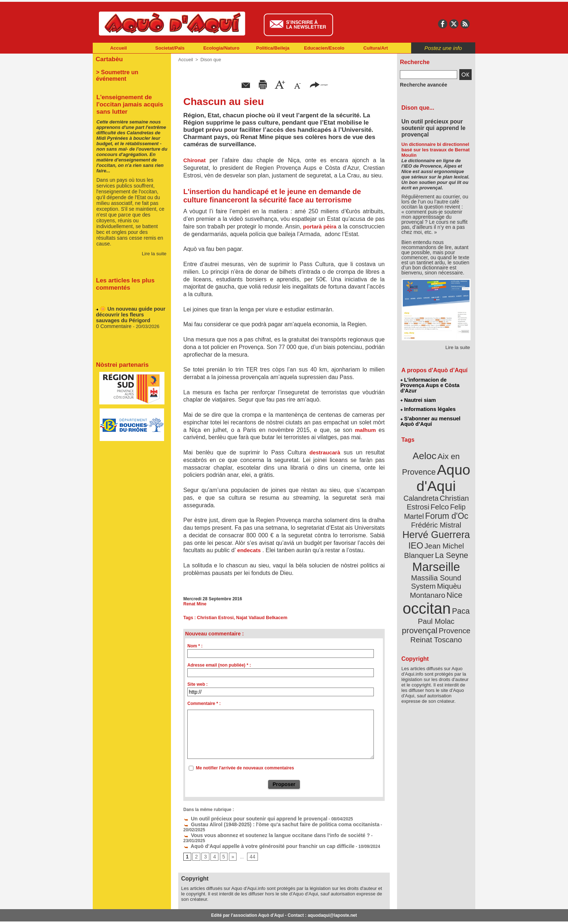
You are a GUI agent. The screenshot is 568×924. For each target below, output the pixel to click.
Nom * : (195, 646)
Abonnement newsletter (125, 913)
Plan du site (252, 913)
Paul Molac (420, 577)
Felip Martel (425, 492)
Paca (458, 567)
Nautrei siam (418, 393)
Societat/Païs (170, 48)
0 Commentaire (113, 319)
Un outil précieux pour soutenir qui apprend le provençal (246, 818)
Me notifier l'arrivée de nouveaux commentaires (245, 768)
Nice (452, 553)
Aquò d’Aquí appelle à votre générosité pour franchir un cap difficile (257, 833)
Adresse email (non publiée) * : (219, 665)
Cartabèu (108, 58)
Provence (426, 585)
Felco (460, 483)
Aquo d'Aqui (435, 465)
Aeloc (426, 446)
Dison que (209, 60)
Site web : (197, 684)
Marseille (424, 536)
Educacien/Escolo (324, 48)
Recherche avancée (420, 84)
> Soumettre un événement (128, 71)
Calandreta (454, 474)
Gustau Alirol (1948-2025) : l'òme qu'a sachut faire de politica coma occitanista (268, 823)
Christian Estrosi (214, 618)
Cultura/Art (376, 48)
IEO (419, 518)
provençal (452, 577)
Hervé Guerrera (436, 508)
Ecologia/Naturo (221, 48)
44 (250, 844)
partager (319, 84)
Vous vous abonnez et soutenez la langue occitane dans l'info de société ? (264, 828)
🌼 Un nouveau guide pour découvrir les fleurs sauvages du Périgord (129, 308)
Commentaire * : (204, 703)
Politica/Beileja (273, 48)
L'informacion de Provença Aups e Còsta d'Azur (436, 382)
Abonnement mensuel (189, 913)
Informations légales (428, 402)
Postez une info (443, 48)
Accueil (118, 48)
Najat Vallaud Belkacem (259, 618)
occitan (428, 565)
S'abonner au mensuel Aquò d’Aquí (430, 413)
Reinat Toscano (442, 589)
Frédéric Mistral (444, 500)
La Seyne (449, 526)
